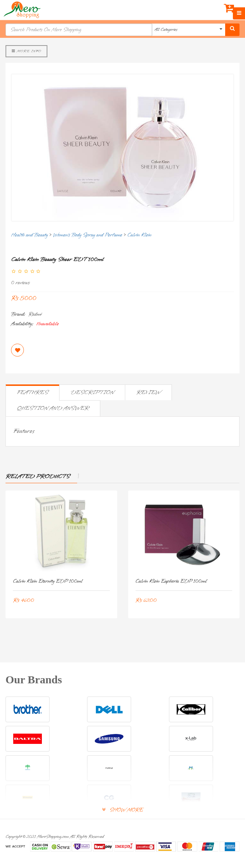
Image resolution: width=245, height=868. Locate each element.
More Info (26, 51)
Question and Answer (53, 408)
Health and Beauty (29, 235)
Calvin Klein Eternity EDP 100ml (48, 581)
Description (92, 393)
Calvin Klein (139, 235)
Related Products (38, 477)
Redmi (35, 314)
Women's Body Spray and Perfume (88, 235)
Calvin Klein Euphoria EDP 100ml (171, 581)
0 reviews (20, 283)
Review (148, 393)
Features (33, 393)
